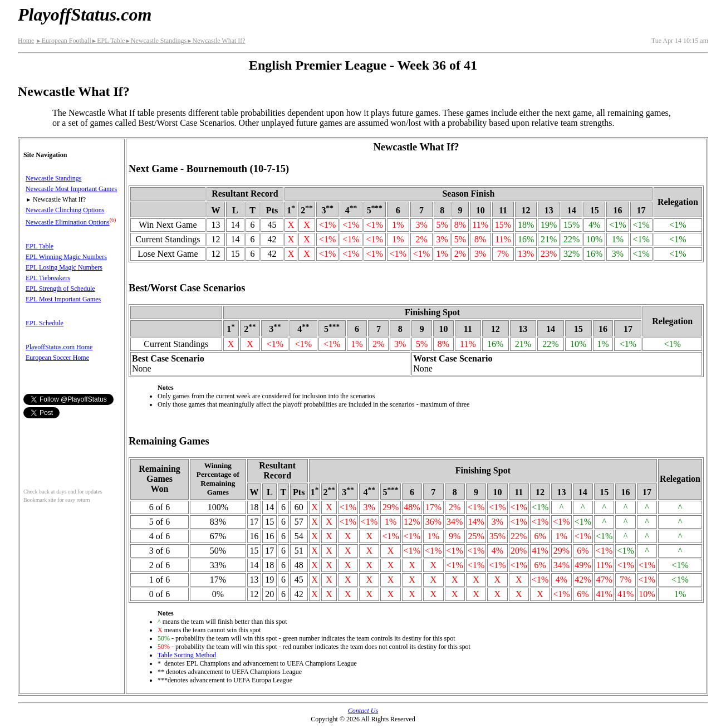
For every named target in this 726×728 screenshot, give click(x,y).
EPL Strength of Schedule (60, 289)
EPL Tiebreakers (48, 278)
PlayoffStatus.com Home (59, 347)
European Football (63, 41)
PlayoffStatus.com (85, 14)
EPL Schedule (45, 323)
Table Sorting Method (187, 655)
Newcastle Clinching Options (65, 210)
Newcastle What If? (216, 41)
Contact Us (363, 711)
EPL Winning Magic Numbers (66, 257)
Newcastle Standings (156, 41)
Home (26, 41)
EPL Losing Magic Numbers (64, 267)
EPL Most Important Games (63, 299)
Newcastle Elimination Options (68, 222)
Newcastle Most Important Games (71, 189)
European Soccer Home (57, 358)
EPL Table (108, 41)
